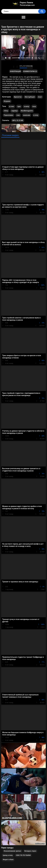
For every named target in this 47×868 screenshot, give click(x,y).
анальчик (27, 115)
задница (14, 111)
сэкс (18, 115)
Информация (15, 71)
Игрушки (7, 101)
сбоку (6, 111)
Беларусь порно (30, 851)
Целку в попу (8, 855)
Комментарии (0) (30, 71)
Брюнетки (18, 97)
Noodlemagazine (27, 111)
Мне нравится (14, 67)
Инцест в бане (8, 860)
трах (19, 106)
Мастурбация (30, 97)
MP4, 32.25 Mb (18, 120)
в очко (12, 106)
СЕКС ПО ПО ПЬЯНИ (23, 855)
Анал (40, 97)
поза (34, 106)
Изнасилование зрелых (12, 851)
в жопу (27, 106)
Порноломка (9, 115)
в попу (36, 115)
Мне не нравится (17, 67)
